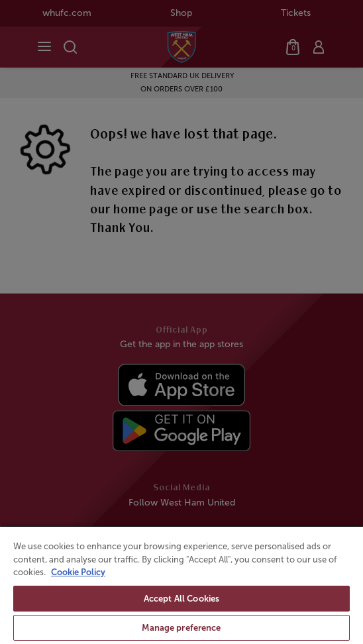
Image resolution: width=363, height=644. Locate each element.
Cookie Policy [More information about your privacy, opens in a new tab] (78, 572)
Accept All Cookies (181, 599)
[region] (181, 585)
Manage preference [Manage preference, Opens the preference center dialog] (181, 628)
